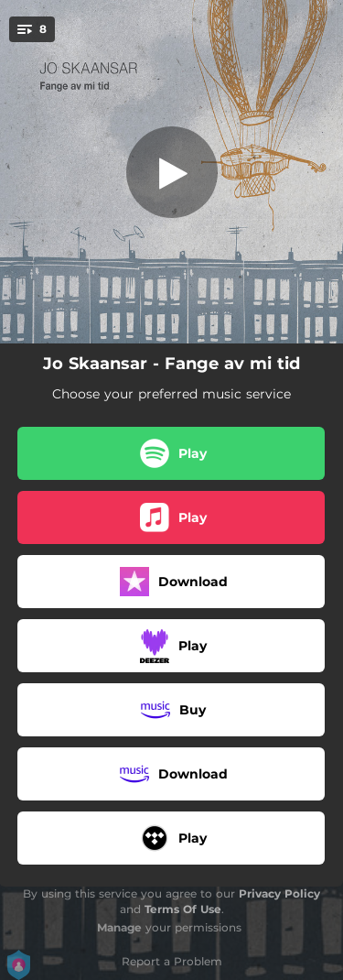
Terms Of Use (183, 909)
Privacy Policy (279, 893)
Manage (119, 927)
